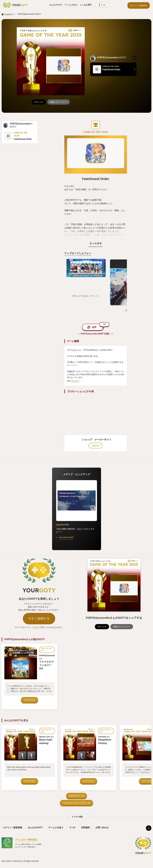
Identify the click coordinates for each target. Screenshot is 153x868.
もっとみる (96, 243)
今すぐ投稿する (39, 619)
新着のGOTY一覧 (77, 796)
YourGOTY (9, 14)
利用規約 (36, 627)
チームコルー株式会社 (26, 839)
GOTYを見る (30, 700)
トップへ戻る (77, 817)
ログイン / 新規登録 (139, 5)
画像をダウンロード (58, 102)
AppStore (75, 381)
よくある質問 (86, 5)
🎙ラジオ (102, 5)
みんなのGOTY (56, 5)
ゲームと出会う (71, 5)
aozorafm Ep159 (66, 537)
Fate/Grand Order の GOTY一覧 (77, 803)
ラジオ (72, 827)
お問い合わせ (102, 827)
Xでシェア (39, 102)
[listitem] (135, 58)
